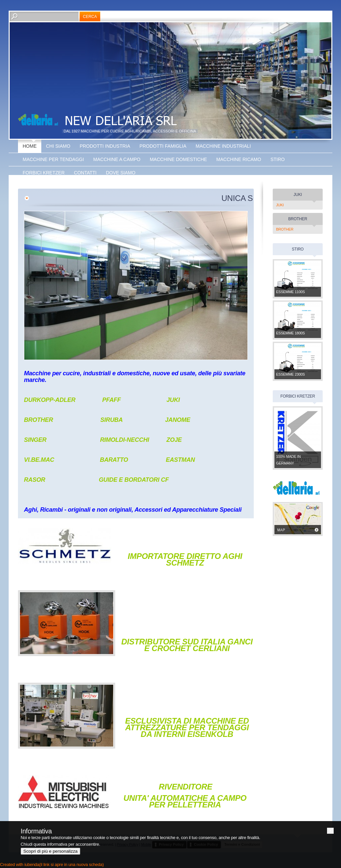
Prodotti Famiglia (163, 146)
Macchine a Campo (117, 159)
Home (30, 146)
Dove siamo (121, 173)
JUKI (280, 205)
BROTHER (285, 229)
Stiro (278, 159)
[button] (330, 831)
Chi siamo (58, 146)
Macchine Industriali (223, 146)
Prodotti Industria (105, 146)
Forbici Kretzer (44, 173)
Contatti (85, 173)
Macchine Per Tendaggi (53, 159)
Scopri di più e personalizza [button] (50, 851)
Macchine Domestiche (178, 159)
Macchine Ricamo (239, 159)
